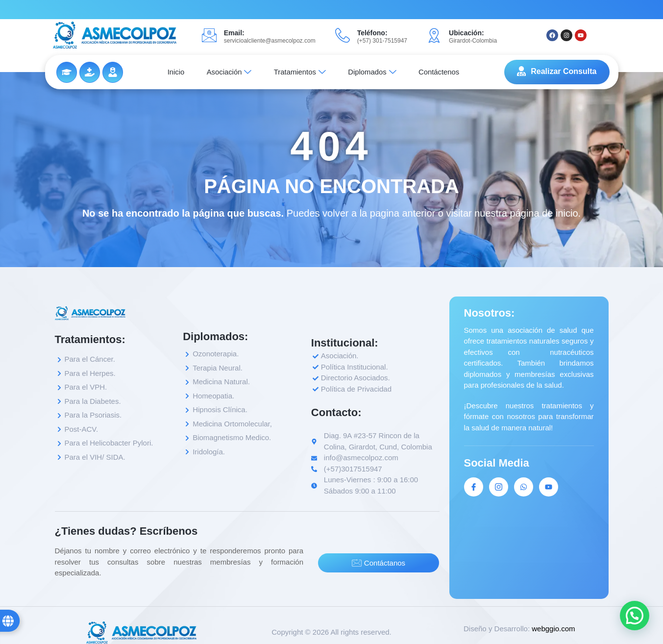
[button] (635, 616)
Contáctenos (444, 72)
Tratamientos (300, 72)
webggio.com (553, 629)
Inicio (171, 72)
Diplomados (375, 72)
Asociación (227, 72)
